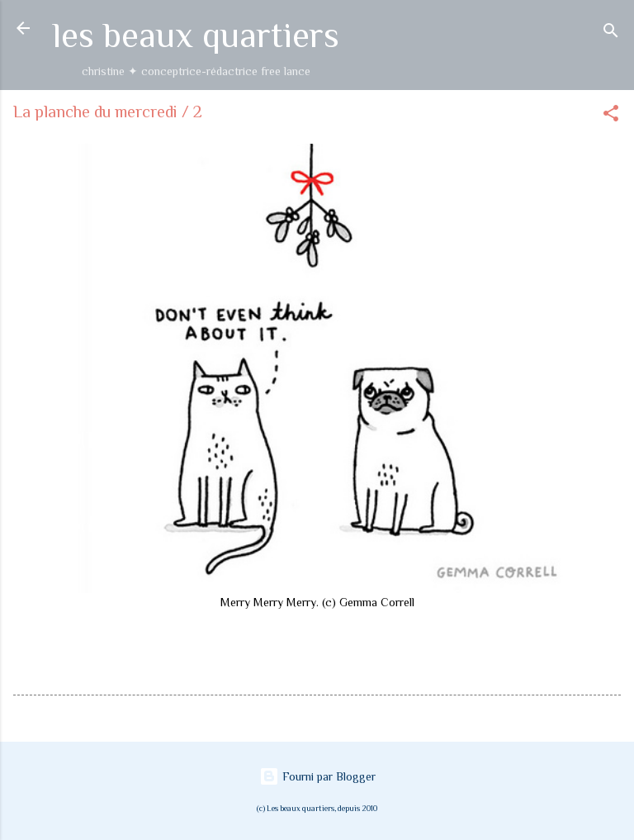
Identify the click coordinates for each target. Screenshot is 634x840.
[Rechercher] (611, 33)
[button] (611, 116)
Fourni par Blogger (317, 776)
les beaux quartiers (196, 35)
